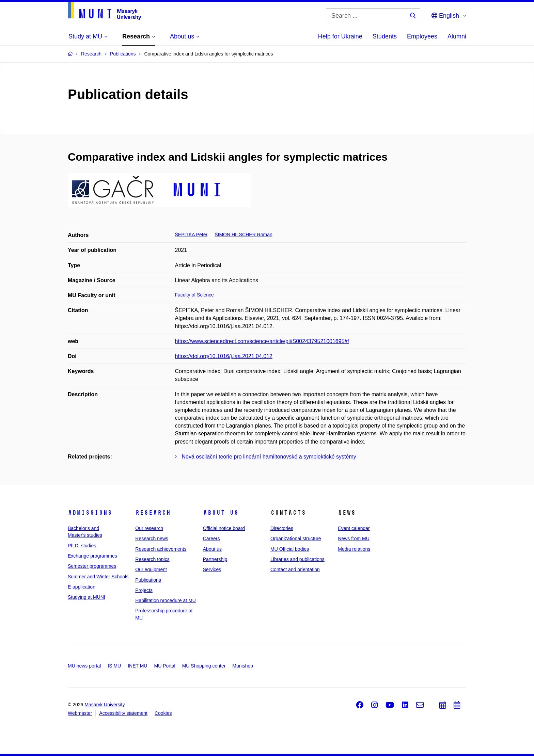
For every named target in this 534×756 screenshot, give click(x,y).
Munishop (243, 666)
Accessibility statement (123, 713)
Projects (144, 590)
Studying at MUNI (87, 597)
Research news (152, 538)
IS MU (114, 666)
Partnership (215, 559)
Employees (422, 36)
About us (221, 513)
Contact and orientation (295, 569)
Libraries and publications (297, 559)
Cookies (163, 713)
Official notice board (224, 528)
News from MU (354, 538)
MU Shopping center (204, 666)
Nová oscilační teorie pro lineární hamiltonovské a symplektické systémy (269, 457)
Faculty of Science (194, 295)
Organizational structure (296, 538)
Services (212, 569)
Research (153, 513)
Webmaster (80, 713)
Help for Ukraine (340, 36)
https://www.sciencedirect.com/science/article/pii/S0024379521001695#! (262, 341)
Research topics (152, 559)
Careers (211, 538)
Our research (149, 528)
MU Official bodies (290, 549)
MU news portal (84, 666)
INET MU (137, 666)
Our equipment (151, 569)
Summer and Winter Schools (98, 577)
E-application (82, 587)
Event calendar (354, 528)
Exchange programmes (92, 556)
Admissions (90, 513)
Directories (282, 528)
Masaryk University (105, 705)
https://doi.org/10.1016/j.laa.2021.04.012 (224, 356)
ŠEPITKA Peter (191, 235)
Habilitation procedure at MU (165, 600)
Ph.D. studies (82, 546)
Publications (148, 580)
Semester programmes (92, 566)
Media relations (354, 549)
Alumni (457, 36)
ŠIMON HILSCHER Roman (244, 235)
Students (385, 36)
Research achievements (161, 549)
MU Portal (164, 666)
